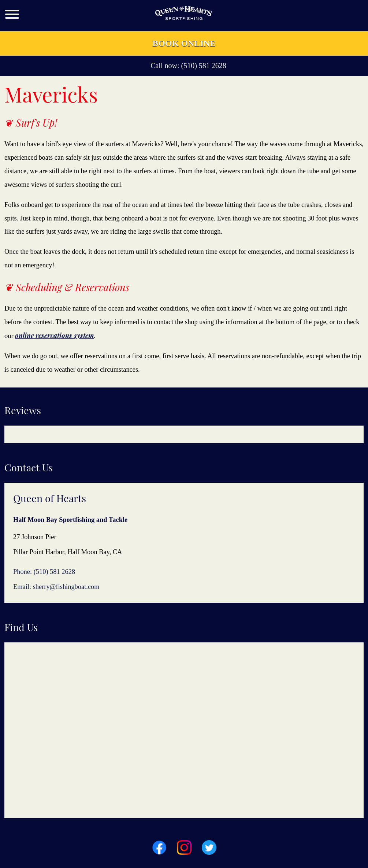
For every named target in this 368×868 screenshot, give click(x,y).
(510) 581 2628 (204, 66)
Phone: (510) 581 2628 (44, 572)
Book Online (184, 43)
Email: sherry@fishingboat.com (56, 587)
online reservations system (54, 335)
